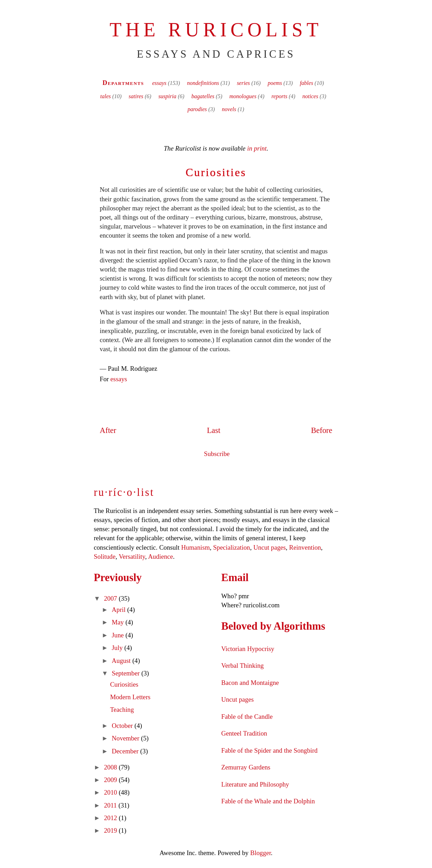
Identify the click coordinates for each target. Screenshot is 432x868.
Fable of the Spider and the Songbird (270, 750)
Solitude (105, 556)
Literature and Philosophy (255, 784)
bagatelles (203, 96)
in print (257, 148)
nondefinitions (203, 83)
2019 (111, 830)
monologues (243, 96)
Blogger (261, 853)
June (119, 635)
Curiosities (216, 172)
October (123, 726)
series (243, 83)
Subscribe (217, 454)
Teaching (122, 710)
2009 (111, 780)
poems (275, 83)
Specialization (232, 547)
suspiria (167, 96)
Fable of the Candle (247, 717)
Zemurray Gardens (246, 767)
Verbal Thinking (243, 666)
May (119, 622)
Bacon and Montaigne (250, 683)
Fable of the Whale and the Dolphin (268, 801)
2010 (111, 792)
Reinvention (305, 547)
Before (322, 430)
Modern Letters (130, 697)
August (122, 661)
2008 (111, 767)
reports (279, 96)
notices (310, 96)
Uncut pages (269, 547)
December (126, 751)
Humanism (196, 547)
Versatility (132, 556)
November (126, 738)
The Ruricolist (216, 30)
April (119, 610)
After (108, 430)
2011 (111, 805)
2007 (111, 598)
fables (306, 83)
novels (229, 109)
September (127, 673)
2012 (111, 818)
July (118, 648)
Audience (160, 556)
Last (214, 430)
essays (159, 83)
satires (136, 96)
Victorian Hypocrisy (248, 649)
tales (105, 96)
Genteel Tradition (244, 733)
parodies (197, 109)
